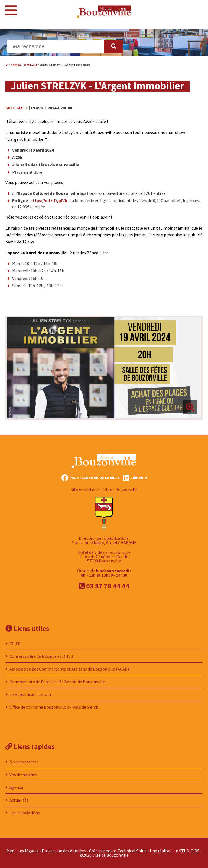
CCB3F (15, 644)
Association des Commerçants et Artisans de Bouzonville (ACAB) (69, 669)
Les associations (25, 813)
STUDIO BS (189, 851)
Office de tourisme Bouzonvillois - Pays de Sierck (54, 707)
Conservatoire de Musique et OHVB (41, 656)
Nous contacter (24, 762)
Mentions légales (22, 851)
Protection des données (64, 851)
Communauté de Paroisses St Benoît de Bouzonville (57, 682)
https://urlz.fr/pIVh (49, 200)
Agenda (16, 787)
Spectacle (17, 108)
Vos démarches (23, 775)
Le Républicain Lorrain (30, 694)
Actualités (19, 800)
